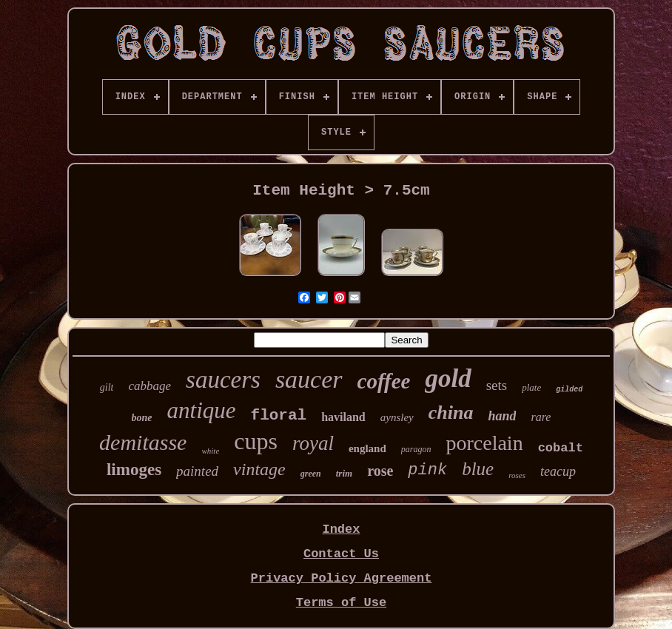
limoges (134, 470)
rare (541, 417)
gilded (569, 390)
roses (517, 475)
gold (448, 379)
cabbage (149, 386)
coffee (384, 381)
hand (502, 416)
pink (427, 470)
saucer (309, 379)
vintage (259, 469)
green (311, 474)
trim (344, 473)
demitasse (143, 442)
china (451, 413)
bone (142, 418)
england (367, 448)
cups (256, 441)
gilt (107, 387)
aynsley (397, 417)
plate (531, 387)
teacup (558, 471)
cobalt (561, 448)
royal (313, 443)
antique (202, 410)
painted (197, 471)
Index (341, 529)
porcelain (484, 443)
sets (497, 385)
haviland (343, 417)
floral (279, 416)
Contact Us (341, 554)
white (210, 451)
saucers (223, 380)
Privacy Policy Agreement (342, 578)
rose (380, 471)
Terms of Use (341, 603)
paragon (416, 449)
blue (478, 469)
